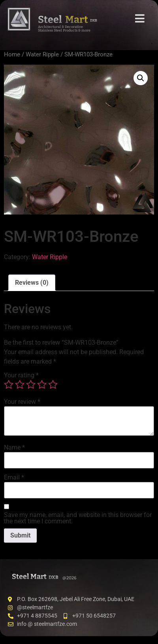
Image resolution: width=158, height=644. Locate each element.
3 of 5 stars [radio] (31, 385)
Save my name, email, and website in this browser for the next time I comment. (78, 518)
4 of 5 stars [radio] (42, 385)
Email (14, 478)
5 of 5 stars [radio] (53, 385)
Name (14, 448)
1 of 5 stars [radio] (9, 385)
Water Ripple (42, 54)
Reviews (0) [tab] (32, 283)
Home (12, 54)
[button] (141, 78)
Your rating (21, 375)
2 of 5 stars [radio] (20, 385)
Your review (22, 402)
